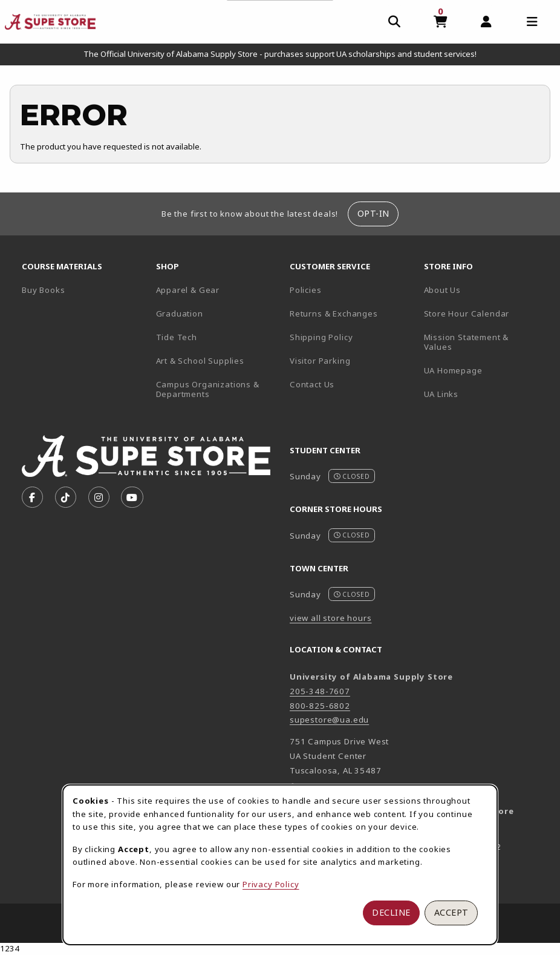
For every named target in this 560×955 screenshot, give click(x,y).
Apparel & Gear (188, 290)
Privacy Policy (271, 884)
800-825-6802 (320, 706)
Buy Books (43, 290)
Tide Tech (177, 337)
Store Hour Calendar (486, 313)
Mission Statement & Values (467, 342)
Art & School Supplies (200, 361)
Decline (391, 912)
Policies (306, 290)
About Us (443, 290)
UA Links (441, 394)
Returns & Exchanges (334, 313)
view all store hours (331, 618)
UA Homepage (486, 370)
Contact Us (312, 384)
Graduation (180, 313)
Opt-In (373, 213)
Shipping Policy (321, 337)
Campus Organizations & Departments (218, 389)
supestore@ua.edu (329, 720)
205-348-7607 (320, 691)
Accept (451, 912)
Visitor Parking (320, 361)
